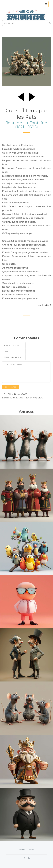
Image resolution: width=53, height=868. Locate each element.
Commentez (11, 387)
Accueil (22, 850)
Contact (31, 850)
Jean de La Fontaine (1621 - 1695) (26, 125)
